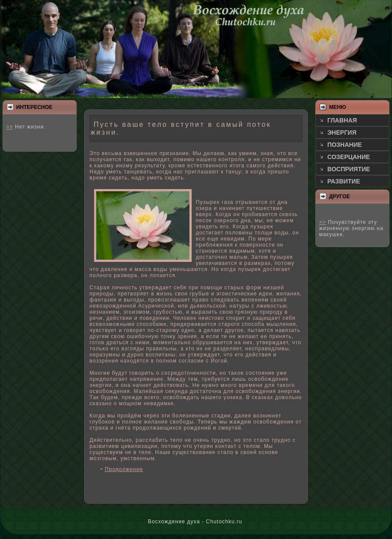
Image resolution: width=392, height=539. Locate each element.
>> (10, 127)
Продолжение (124, 469)
